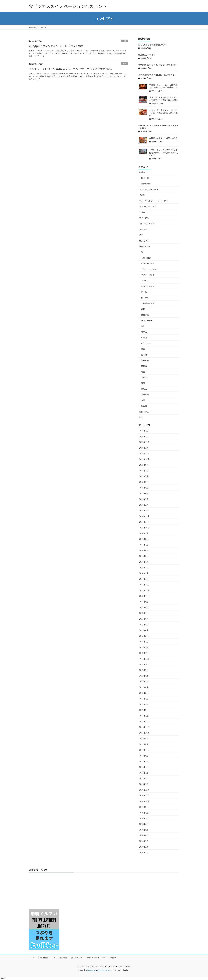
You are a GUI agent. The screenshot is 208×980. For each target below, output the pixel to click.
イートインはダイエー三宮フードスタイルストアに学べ (158, 127)
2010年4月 (144, 835)
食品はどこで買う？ (147, 55)
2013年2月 (144, 642)
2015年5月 (144, 488)
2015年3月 (144, 499)
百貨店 (144, 366)
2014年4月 (144, 562)
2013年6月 (144, 619)
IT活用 (142, 172)
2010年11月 (144, 795)
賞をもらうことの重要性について (152, 45)
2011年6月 (144, 756)
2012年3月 (144, 704)
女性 (143, 326)
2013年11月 (144, 590)
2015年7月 (144, 476)
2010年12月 (144, 790)
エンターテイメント (150, 269)
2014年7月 (144, 545)
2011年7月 (144, 750)
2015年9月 (144, 465)
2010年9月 (144, 807)
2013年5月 (144, 624)
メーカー (143, 229)
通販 (143, 383)
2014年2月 (144, 573)
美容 (143, 372)
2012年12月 (144, 653)
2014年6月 (144, 550)
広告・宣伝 (146, 343)
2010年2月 (144, 847)
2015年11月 (144, 453)
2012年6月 (144, 687)
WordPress (146, 184)
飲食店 (144, 406)
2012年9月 (144, 670)
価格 (141, 235)
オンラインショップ (148, 206)
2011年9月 (144, 738)
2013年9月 (144, 602)
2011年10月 (144, 733)
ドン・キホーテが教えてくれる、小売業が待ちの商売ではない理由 (163, 99)
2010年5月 (144, 830)
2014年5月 (144, 556)
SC (142, 252)
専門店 (144, 332)
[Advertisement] (46, 891)
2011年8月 (144, 744)
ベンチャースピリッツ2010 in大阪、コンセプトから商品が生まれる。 (71, 69)
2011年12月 (144, 721)
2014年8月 (144, 539)
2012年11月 (144, 659)
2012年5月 (144, 693)
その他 (142, 195)
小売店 (144, 338)
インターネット (148, 263)
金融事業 (145, 395)
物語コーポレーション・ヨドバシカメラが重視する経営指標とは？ (163, 86)
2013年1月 (144, 647)
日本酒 (144, 355)
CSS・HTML (146, 178)
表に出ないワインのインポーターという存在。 (57, 46)
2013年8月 (144, 607)
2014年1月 (144, 579)
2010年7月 (144, 818)
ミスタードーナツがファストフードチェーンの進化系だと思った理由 (163, 113)
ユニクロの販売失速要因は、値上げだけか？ (157, 75)
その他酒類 (146, 258)
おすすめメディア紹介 (149, 189)
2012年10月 (144, 664)
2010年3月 (144, 841)
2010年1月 (144, 852)
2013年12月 (144, 585)
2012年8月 (144, 676)
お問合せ (113, 958)
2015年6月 (144, 482)
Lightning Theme (104, 970)
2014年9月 (144, 533)
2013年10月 (144, 596)
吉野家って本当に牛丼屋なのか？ (163, 138)
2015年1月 (144, 510)
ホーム (34, 958)
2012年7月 (144, 682)
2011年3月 (144, 773)
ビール (144, 292)
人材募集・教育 (148, 303)
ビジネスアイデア (147, 224)
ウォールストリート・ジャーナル (153, 201)
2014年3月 (144, 567)
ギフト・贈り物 (148, 275)
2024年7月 (144, 436)
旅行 (143, 349)
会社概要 (44, 958)
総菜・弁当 (144, 412)
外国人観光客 (147, 320)
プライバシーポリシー (96, 958)
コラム (142, 212)
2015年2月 (144, 505)
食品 (143, 400)
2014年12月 (144, 516)
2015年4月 (144, 493)
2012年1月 (144, 716)
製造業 (144, 377)
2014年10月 (144, 528)
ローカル (145, 298)
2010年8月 (144, 813)
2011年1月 (144, 784)
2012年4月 (144, 699)
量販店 (144, 389)
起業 (124, 41)
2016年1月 (144, 448)
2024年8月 (144, 431)
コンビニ (145, 280)
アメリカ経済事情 (59, 958)
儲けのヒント (145, 246)
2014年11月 (144, 522)
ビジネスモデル (148, 286)
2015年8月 (144, 470)
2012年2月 (144, 710)
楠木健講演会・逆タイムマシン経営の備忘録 (157, 65)
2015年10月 (144, 459)
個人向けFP (144, 241)
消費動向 (145, 360)
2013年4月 (144, 630)
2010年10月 (144, 801)
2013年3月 (144, 636)
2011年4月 (144, 767)
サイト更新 (144, 218)
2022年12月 (144, 442)
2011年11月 (144, 727)
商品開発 (145, 315)
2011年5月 (144, 761)
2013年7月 (144, 613)
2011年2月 (144, 778)
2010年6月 (144, 824)
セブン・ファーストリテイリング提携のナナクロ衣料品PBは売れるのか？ (164, 153)
